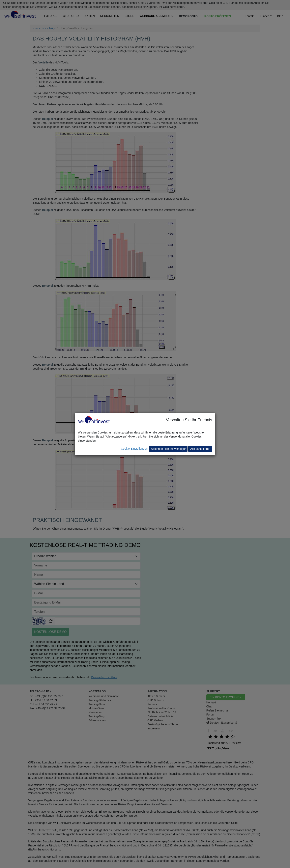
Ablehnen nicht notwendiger (168, 449)
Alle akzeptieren (200, 449)
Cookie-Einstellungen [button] (134, 449)
